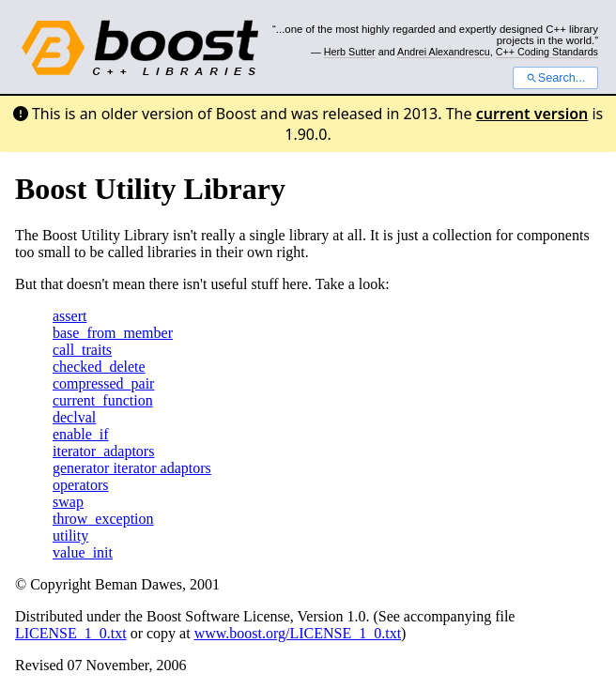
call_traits (82, 350)
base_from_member (113, 333)
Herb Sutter (350, 52)
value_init (83, 552)
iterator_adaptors (103, 451)
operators (81, 485)
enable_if (81, 434)
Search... (555, 78)
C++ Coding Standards (547, 52)
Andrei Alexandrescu (444, 52)
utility (70, 536)
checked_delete (99, 367)
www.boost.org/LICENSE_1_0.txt (298, 633)
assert (69, 316)
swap (68, 502)
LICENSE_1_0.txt (71, 633)
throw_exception (103, 519)
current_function (103, 400)
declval (74, 417)
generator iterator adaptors (132, 468)
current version (532, 114)
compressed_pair (103, 383)
